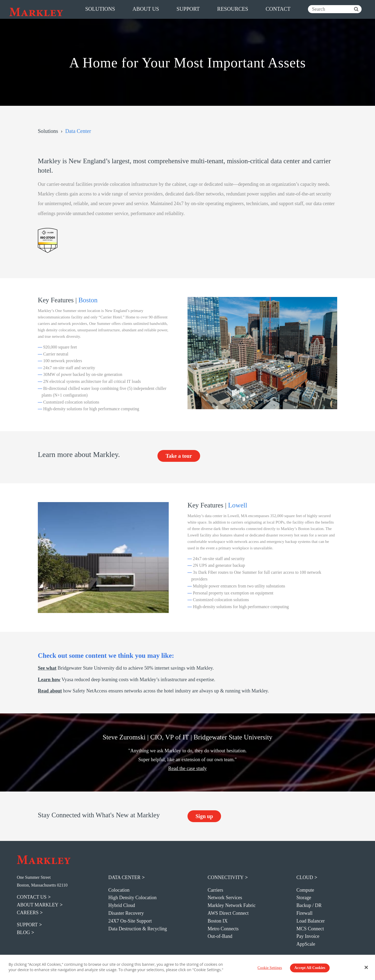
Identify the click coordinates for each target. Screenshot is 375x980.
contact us (32, 897)
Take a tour (179, 456)
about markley (38, 905)
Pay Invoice (308, 936)
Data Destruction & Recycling (138, 929)
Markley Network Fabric (232, 905)
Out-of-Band (220, 936)
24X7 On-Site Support (130, 921)
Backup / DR (309, 905)
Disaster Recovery (126, 913)
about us (146, 9)
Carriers (215, 890)
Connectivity (226, 877)
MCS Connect (310, 929)
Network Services (225, 898)
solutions (100, 9)
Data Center (124, 877)
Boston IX (218, 921)
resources (233, 9)
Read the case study (187, 768)
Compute (305, 890)
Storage (304, 898)
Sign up (204, 816)
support (188, 9)
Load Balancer (310, 921)
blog (23, 932)
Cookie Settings (270, 968)
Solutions (48, 131)
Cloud (305, 877)
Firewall (304, 913)
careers (28, 913)
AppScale (306, 944)
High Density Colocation (133, 898)
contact (278, 9)
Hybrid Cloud (122, 905)
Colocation (119, 890)
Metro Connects (223, 929)
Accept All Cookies (310, 968)
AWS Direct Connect (228, 913)
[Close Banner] (366, 967)
